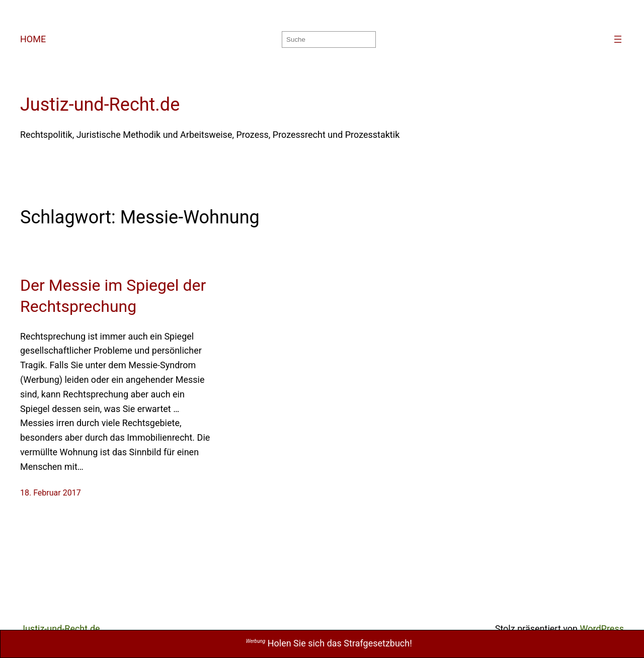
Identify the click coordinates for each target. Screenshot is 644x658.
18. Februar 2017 (51, 493)
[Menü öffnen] (618, 39)
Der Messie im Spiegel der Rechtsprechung (113, 296)
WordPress (602, 629)
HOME (33, 39)
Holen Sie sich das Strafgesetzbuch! (329, 643)
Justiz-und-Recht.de (100, 105)
